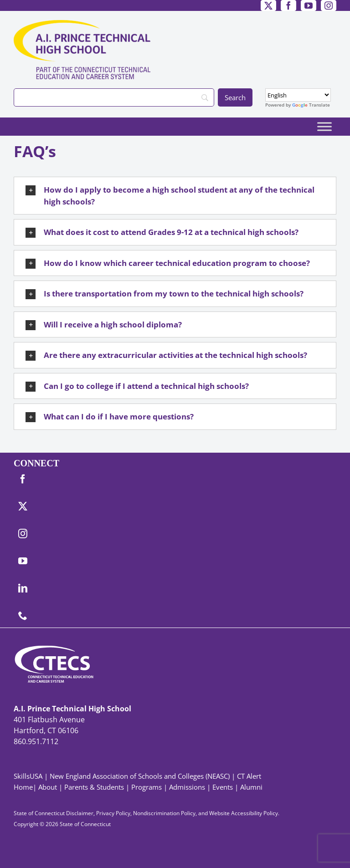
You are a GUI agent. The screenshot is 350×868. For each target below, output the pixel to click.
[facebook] (288, 5)
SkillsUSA (29, 776)
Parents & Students (94, 787)
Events (223, 787)
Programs (147, 787)
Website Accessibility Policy (244, 813)
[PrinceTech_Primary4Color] (82, 24)
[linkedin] (23, 588)
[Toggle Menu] (324, 126)
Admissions (187, 787)
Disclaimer (80, 813)
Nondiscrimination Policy (164, 813)
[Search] (114, 97)
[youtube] (309, 5)
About (48, 787)
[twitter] (268, 5)
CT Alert (249, 776)
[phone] (23, 616)
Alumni (251, 787)
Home (23, 787)
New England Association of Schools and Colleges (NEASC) (140, 776)
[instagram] (329, 5)
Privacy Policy (113, 813)
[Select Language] (298, 95)
